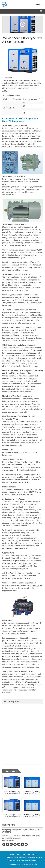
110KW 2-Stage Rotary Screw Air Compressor (32, 792)
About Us (32, 855)
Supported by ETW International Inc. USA (22, 864)
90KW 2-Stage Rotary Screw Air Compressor (12, 792)
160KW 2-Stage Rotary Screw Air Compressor (32, 816)
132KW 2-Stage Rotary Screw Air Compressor (12, 816)
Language (39, 4)
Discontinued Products (28, 860)
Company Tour (34, 857)
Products (21, 855)
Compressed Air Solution (15, 857)
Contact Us (9, 825)
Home (12, 855)
